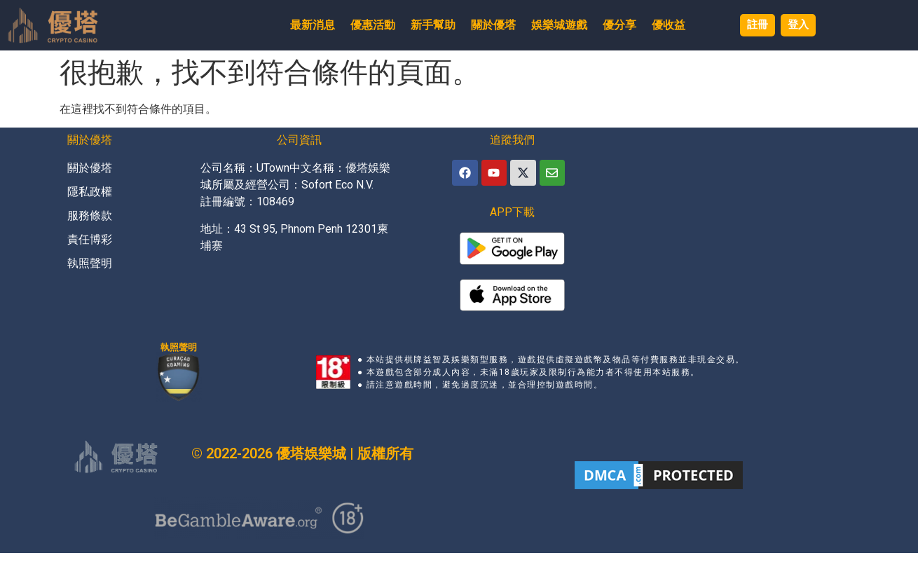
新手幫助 (426, 25)
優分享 (612, 25)
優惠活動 (366, 25)
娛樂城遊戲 (552, 25)
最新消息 (306, 25)
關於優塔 (486, 25)
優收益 (662, 25)
